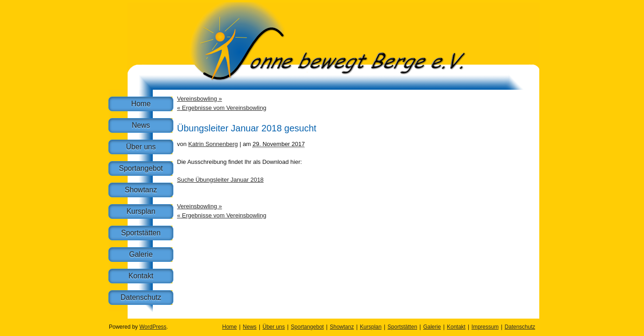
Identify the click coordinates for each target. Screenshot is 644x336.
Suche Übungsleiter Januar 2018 (220, 180)
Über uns (141, 147)
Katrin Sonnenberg (213, 144)
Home (141, 104)
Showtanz (141, 190)
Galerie (141, 254)
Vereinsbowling (199, 99)
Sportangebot (141, 168)
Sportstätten (141, 233)
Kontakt (141, 276)
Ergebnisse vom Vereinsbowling (222, 108)
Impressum (485, 327)
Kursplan (141, 211)
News (141, 125)
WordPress (153, 327)
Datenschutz (141, 297)
